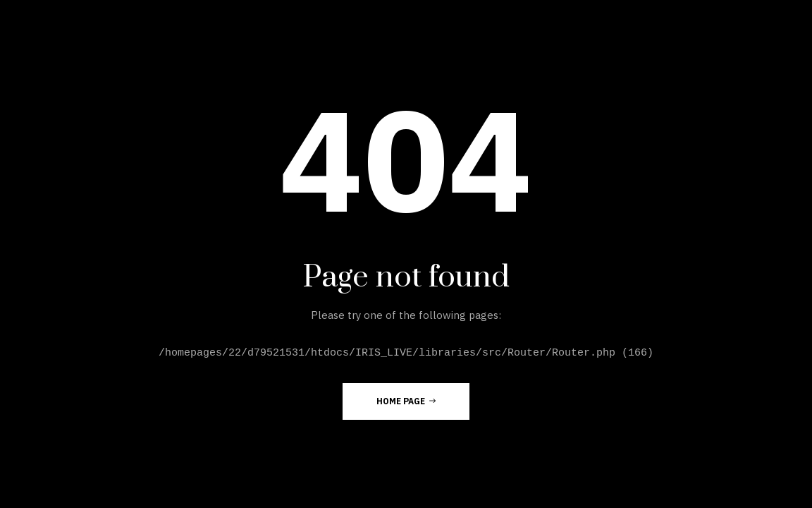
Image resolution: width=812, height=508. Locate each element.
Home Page (406, 401)
